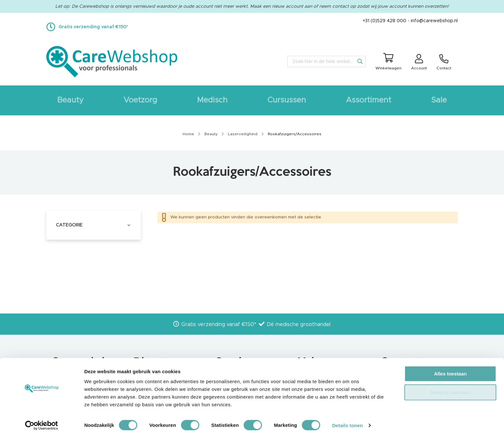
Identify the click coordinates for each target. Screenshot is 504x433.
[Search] (360, 61)
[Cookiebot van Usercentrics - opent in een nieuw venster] (42, 420)
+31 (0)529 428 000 (384, 21)
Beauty (212, 134)
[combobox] (327, 62)
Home (189, 134)
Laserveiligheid (243, 134)
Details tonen (347, 420)
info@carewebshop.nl (434, 21)
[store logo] (112, 62)
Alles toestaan (450, 369)
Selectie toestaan (450, 387)
